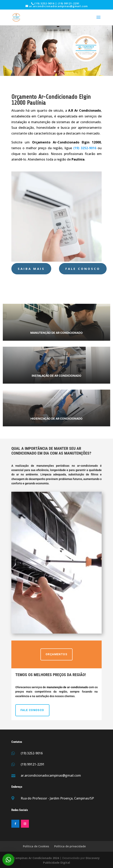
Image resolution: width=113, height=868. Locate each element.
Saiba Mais (31, 269)
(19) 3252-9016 (32, 753)
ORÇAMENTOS (56, 654)
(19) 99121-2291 (33, 764)
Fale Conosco (83, 269)
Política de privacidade (70, 846)
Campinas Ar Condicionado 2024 (36, 858)
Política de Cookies (36, 846)
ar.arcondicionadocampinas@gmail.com (51, 775)
